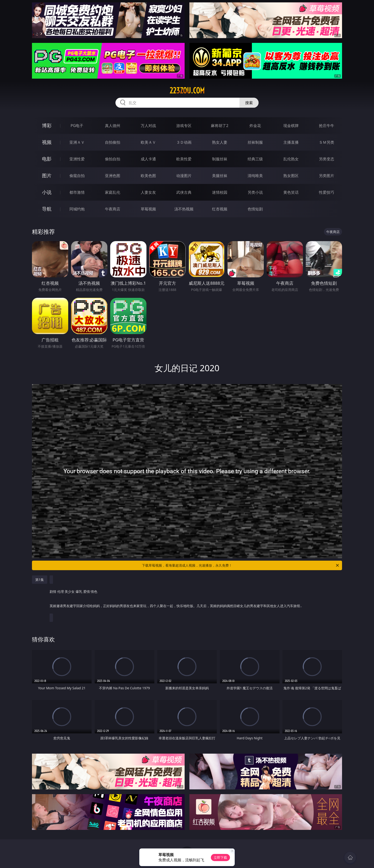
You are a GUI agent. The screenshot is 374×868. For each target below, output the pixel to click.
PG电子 (77, 126)
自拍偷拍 (113, 142)
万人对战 (148, 126)
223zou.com (187, 91)
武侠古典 (184, 192)
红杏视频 (220, 209)
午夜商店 (113, 209)
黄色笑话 (291, 192)
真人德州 (113, 126)
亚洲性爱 (77, 159)
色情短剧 (255, 209)
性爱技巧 (327, 192)
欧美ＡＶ (148, 142)
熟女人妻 (220, 142)
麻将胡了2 (220, 126)
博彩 (47, 125)
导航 (47, 209)
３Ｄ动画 (184, 142)
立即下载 (220, 857)
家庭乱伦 (113, 192)
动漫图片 (184, 176)
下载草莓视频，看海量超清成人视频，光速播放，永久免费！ (241, 565)
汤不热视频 (184, 209)
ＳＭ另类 (327, 142)
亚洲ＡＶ (77, 142)
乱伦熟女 (291, 159)
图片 (47, 175)
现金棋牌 (291, 126)
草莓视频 (148, 209)
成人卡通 (148, 159)
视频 (47, 142)
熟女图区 (291, 176)
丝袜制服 (255, 142)
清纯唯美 (255, 176)
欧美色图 (148, 176)
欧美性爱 (184, 159)
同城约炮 (77, 209)
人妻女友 (148, 192)
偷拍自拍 (113, 159)
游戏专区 (184, 126)
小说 (47, 192)
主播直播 (291, 142)
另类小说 (255, 192)
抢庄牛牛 (327, 126)
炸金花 (255, 126)
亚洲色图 (113, 176)
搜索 (249, 103)
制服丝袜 (220, 159)
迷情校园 (220, 192)
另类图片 (327, 176)
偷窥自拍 (77, 176)
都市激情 (77, 192)
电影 (47, 159)
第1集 (40, 580)
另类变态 (327, 159)
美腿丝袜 (220, 176)
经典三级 (255, 159)
